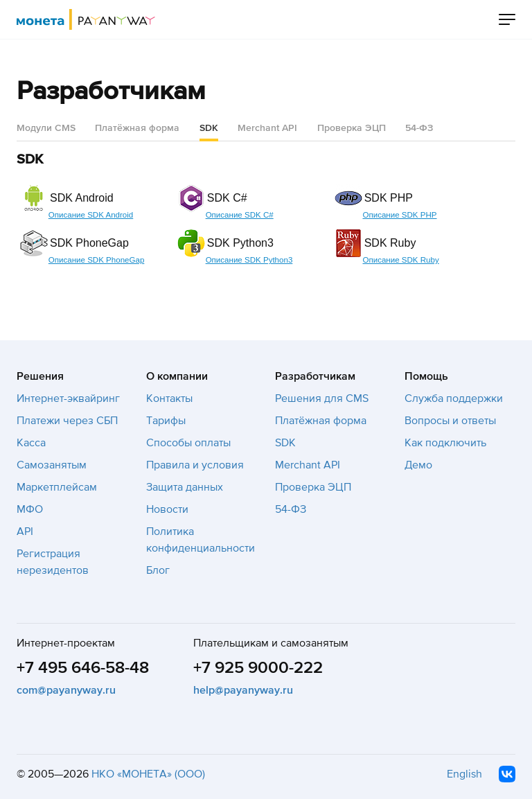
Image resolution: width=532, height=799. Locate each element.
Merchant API (267, 128)
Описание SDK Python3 (249, 260)
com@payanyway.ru (66, 690)
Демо (418, 465)
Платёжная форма (137, 128)
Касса (31, 443)
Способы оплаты (188, 443)
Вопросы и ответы (450, 421)
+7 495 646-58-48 (83, 668)
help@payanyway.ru (243, 690)
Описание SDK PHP (399, 215)
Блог (158, 570)
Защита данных (185, 487)
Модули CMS (46, 128)
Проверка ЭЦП (352, 128)
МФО (30, 509)
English (464, 774)
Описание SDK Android (91, 215)
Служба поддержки (454, 398)
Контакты (169, 398)
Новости (167, 509)
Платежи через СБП (67, 421)
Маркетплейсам (57, 487)
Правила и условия (195, 465)
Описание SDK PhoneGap (97, 260)
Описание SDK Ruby (400, 260)
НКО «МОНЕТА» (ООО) (148, 774)
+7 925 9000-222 (258, 668)
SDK (285, 443)
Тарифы (166, 421)
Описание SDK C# (240, 215)
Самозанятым (52, 465)
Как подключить (445, 443)
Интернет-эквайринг (68, 398)
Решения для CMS (322, 398)
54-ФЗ (419, 128)
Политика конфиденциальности (201, 540)
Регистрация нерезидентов (53, 562)
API (25, 532)
